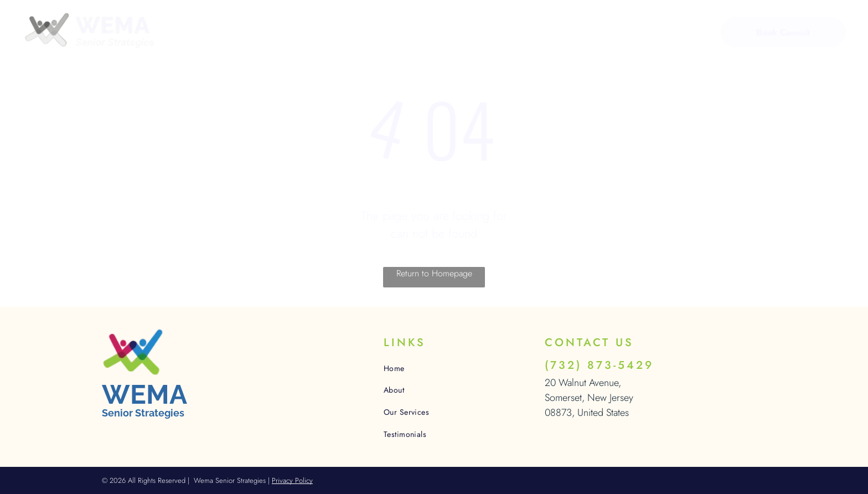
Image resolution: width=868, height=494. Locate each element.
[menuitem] (247, 34)
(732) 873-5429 (599, 365)
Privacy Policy (292, 480)
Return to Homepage (434, 273)
